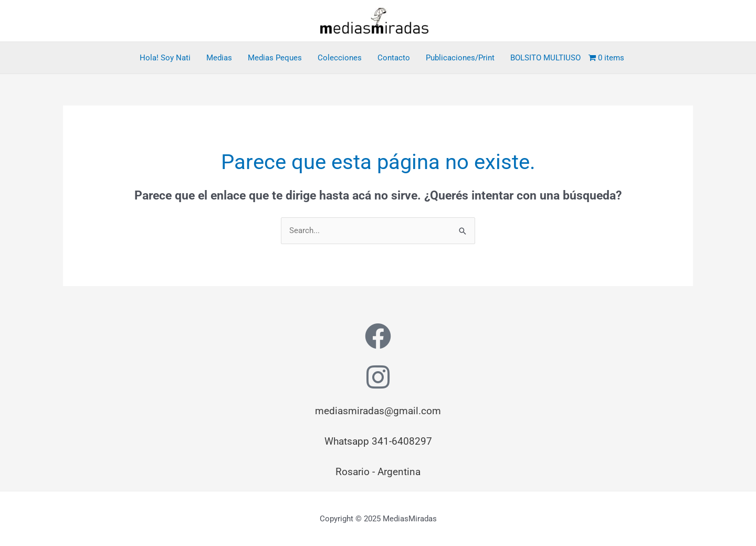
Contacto (394, 58)
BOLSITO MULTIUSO (545, 58)
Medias (219, 58)
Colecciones (340, 58)
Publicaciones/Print (460, 58)
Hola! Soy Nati (165, 58)
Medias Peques (275, 58)
